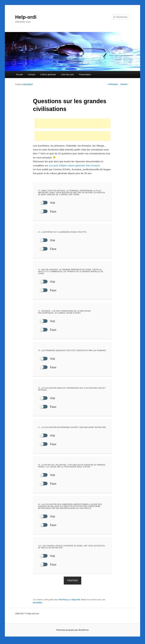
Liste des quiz (67, 74)
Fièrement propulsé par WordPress (72, 633)
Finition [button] (72, 583)
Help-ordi (26, 17)
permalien (38, 605)
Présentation (85, 74)
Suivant (125, 84)
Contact (32, 74)
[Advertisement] (72, 123)
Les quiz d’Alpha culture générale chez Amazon (74, 165)
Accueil (19, 74)
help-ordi (76, 602)
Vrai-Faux (63, 602)
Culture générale (48, 74)
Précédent (112, 84)
